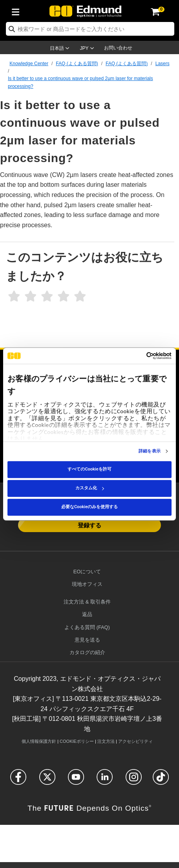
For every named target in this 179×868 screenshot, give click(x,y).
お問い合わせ (118, 48)
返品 (87, 614)
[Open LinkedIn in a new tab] (105, 780)
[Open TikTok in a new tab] (161, 780)
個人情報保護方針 (39, 741)
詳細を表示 (150, 451)
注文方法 (106, 741)
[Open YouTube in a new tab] (76, 780)
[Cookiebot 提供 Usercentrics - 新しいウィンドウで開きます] (137, 356)
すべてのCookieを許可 (89, 469)
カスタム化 (90, 488)
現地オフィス (87, 584)
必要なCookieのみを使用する (89, 507)
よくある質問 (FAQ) (87, 627)
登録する (89, 525)
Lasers (163, 64)
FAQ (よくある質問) (77, 64)
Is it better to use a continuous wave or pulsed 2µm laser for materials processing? (80, 82)
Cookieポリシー (77, 741)
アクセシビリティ (135, 741)
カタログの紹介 (87, 652)
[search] (90, 29)
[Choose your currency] (88, 49)
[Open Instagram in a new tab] (134, 780)
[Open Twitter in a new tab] (47, 780)
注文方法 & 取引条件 (87, 602)
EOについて (87, 572)
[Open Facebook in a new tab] (18, 780)
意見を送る (87, 640)
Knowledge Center (29, 64)
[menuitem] (18, 11)
